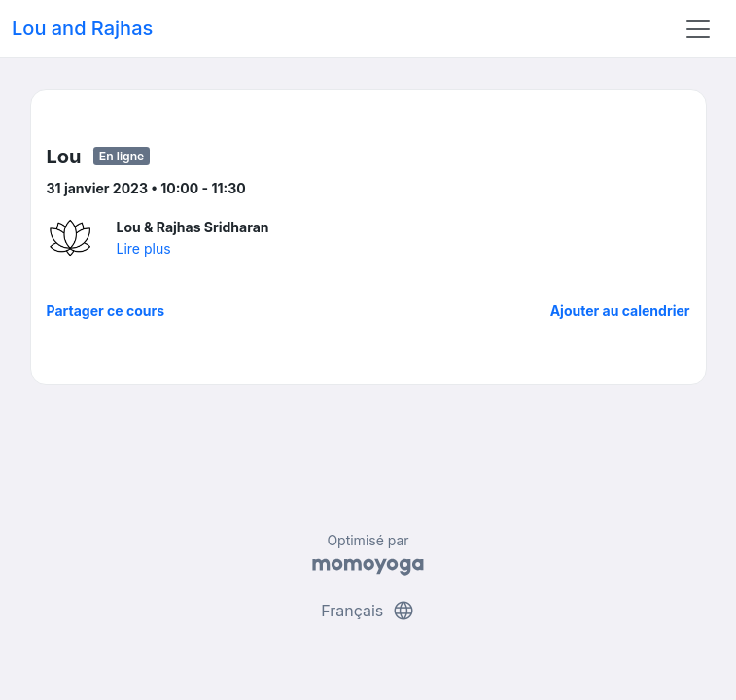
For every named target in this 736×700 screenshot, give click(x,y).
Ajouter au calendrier (620, 311)
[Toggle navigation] (698, 29)
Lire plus (144, 248)
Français (368, 611)
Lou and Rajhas (82, 28)
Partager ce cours (106, 311)
